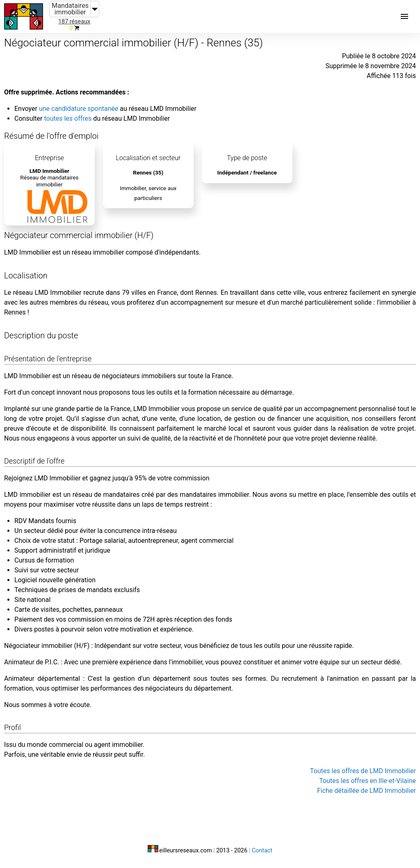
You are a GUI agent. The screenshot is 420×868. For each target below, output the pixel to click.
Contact (262, 851)
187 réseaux (74, 22)
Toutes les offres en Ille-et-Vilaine (367, 781)
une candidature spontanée (79, 109)
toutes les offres (68, 118)
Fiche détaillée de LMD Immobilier (366, 791)
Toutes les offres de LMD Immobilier (363, 771)
